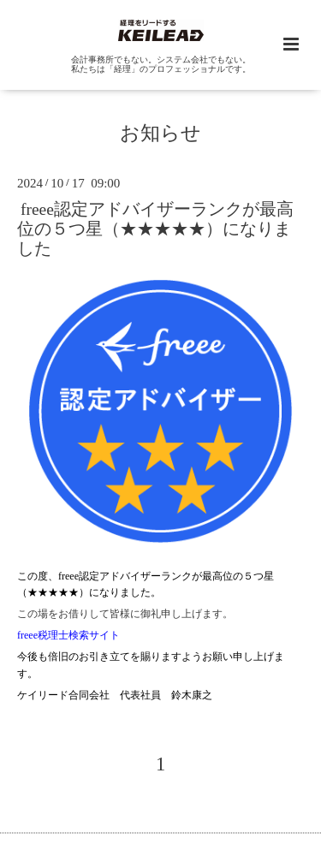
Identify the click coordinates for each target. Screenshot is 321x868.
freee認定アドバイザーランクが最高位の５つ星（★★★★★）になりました (155, 229)
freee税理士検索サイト (68, 635)
